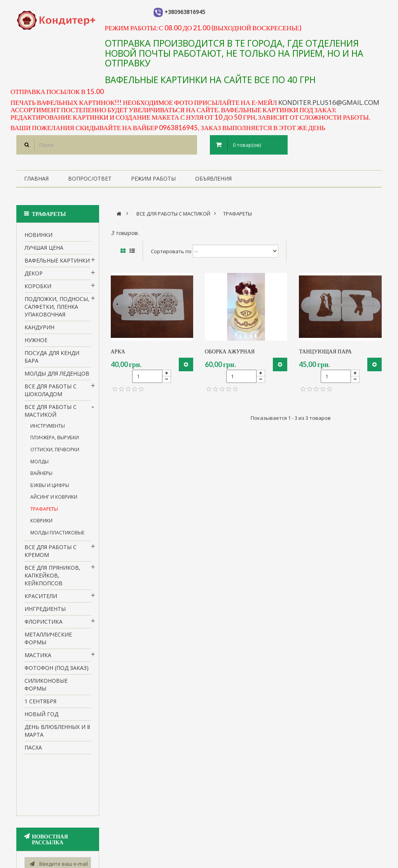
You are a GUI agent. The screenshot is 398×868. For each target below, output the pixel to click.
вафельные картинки (57, 262)
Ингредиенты (45, 611)
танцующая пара (325, 351)
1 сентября (40, 703)
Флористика (44, 624)
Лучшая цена (44, 250)
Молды (39, 464)
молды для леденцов (57, 375)
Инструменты (48, 428)
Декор (34, 275)
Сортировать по (171, 251)
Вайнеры (41, 475)
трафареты (44, 511)
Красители (41, 598)
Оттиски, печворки (55, 451)
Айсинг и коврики (54, 499)
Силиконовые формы (46, 686)
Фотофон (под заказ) (57, 670)
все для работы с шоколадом (51, 392)
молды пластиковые (57, 535)
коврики (41, 523)
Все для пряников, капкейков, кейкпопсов (52, 578)
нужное (36, 342)
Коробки (38, 288)
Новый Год (41, 716)
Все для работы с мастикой (51, 413)
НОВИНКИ (38, 237)
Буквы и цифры (50, 487)
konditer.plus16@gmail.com (329, 102)
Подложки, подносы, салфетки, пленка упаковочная (57, 309)
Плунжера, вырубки (55, 440)
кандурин (39, 329)
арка (118, 351)
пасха (33, 749)
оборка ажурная (230, 351)
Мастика (38, 657)
